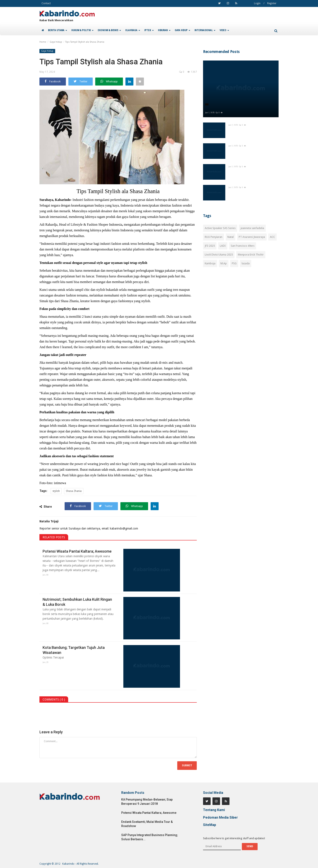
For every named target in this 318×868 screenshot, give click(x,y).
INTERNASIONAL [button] (205, 30)
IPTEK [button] (149, 30)
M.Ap (224, 263)
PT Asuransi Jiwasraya (252, 237)
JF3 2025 (210, 246)
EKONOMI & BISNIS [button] (109, 30)
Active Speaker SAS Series (220, 228)
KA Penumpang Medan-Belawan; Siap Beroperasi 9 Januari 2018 (147, 802)
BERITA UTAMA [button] (58, 30)
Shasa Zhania (74, 491)
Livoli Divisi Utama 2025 (219, 255)
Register (272, 3)
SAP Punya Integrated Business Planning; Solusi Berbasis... (150, 837)
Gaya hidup (56, 42)
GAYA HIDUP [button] (182, 30)
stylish (56, 491)
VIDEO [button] (224, 30)
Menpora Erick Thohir (251, 255)
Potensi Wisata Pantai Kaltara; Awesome (77, 551)
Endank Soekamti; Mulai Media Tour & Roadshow (147, 824)
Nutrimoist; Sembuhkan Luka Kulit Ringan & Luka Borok (77, 602)
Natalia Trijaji (49, 521)
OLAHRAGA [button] (133, 30)
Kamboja (210, 263)
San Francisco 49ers (243, 246)
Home (43, 42)
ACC (272, 237)
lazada (246, 263)
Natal (231, 237)
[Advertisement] (241, 308)
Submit (187, 765)
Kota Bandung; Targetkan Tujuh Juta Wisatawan (74, 650)
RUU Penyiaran (214, 237)
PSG (234, 263)
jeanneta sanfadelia (252, 228)
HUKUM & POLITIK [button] (82, 30)
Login (257, 3)
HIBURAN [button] (164, 30)
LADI (223, 246)
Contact (46, 3)
